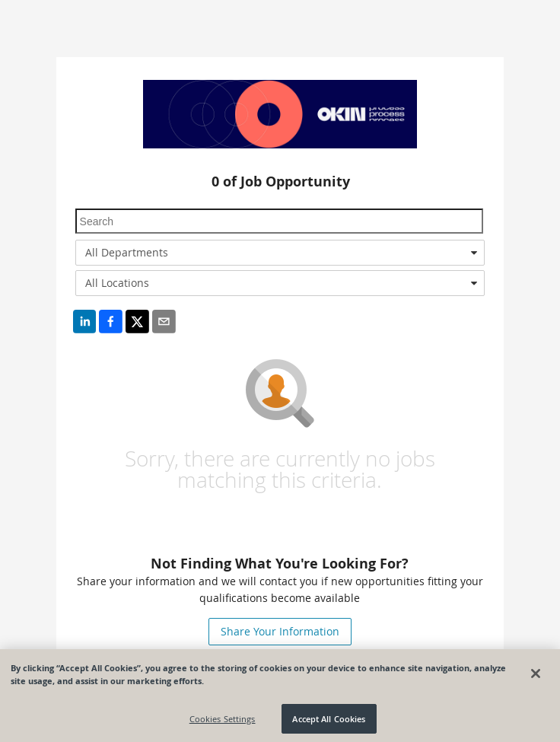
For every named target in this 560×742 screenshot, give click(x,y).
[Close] (536, 677)
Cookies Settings (223, 722)
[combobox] (280, 253)
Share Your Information (280, 631)
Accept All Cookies (329, 722)
